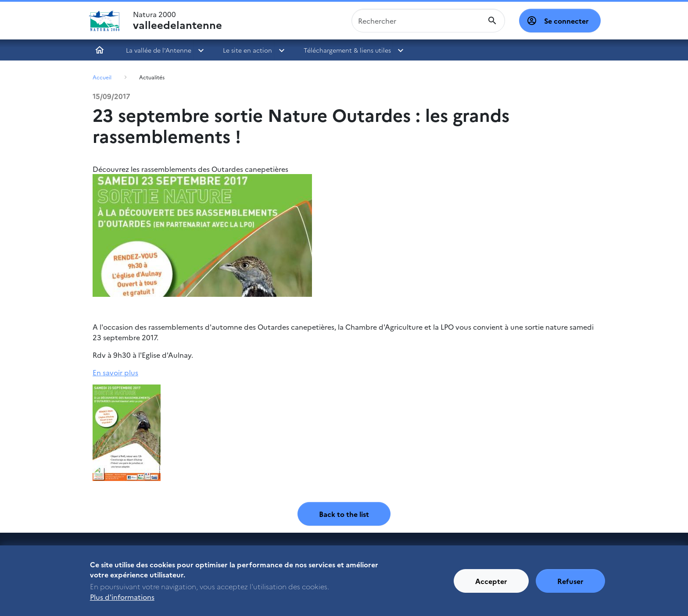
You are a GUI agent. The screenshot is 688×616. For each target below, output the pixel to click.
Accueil (100, 50)
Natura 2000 (177, 21)
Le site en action (247, 50)
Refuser (570, 585)
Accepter (491, 585)
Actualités (152, 77)
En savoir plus (115, 372)
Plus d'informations (122, 601)
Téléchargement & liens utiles (347, 50)
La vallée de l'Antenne (159, 50)
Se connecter (566, 21)
